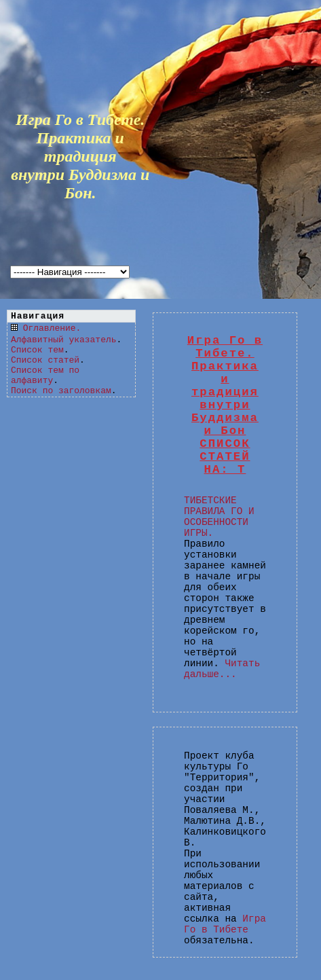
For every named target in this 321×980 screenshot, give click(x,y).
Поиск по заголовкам (61, 391)
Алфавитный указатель (63, 340)
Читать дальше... (222, 669)
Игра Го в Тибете (225, 924)
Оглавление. (52, 328)
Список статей (45, 360)
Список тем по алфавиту (45, 376)
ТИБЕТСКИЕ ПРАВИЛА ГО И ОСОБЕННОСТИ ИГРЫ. (219, 517)
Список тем (37, 350)
